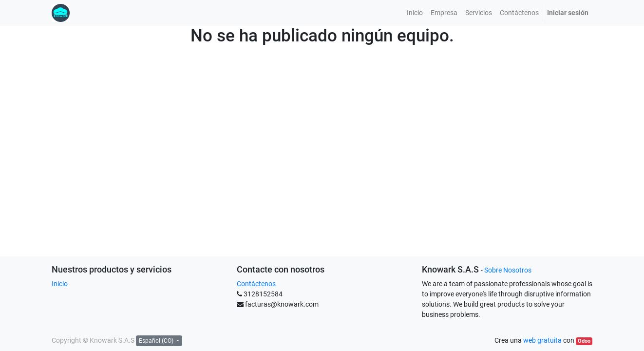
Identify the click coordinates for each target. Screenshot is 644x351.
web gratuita (542, 340)
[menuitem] (415, 13)
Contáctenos (256, 284)
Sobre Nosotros (508, 270)
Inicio (60, 284)
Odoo (584, 341)
